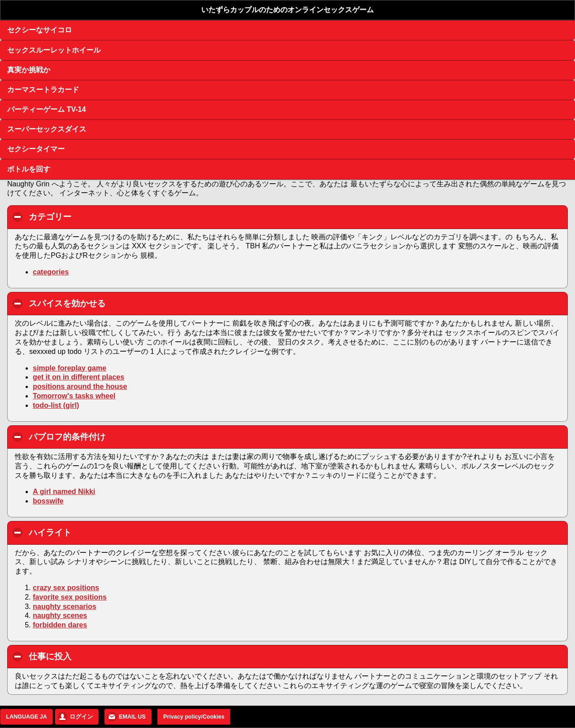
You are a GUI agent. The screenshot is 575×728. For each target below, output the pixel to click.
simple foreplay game (70, 368)
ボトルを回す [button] (29, 169)
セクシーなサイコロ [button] (40, 30)
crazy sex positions (66, 588)
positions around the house (80, 386)
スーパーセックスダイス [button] (47, 129)
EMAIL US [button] (133, 717)
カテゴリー (101, 216)
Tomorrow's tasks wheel (74, 396)
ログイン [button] (81, 717)
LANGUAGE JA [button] (27, 717)
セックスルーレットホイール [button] (54, 50)
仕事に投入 (101, 656)
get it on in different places (79, 377)
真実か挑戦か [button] (29, 70)
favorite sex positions (70, 597)
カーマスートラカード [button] (43, 90)
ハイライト (101, 532)
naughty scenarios (64, 607)
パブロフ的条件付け (118, 437)
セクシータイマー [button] (36, 149)
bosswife (48, 501)
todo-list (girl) (56, 405)
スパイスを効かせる (118, 303)
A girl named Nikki (64, 492)
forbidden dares (60, 625)
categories (51, 272)
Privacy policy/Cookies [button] (194, 717)
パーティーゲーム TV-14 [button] (46, 109)
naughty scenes (60, 615)
